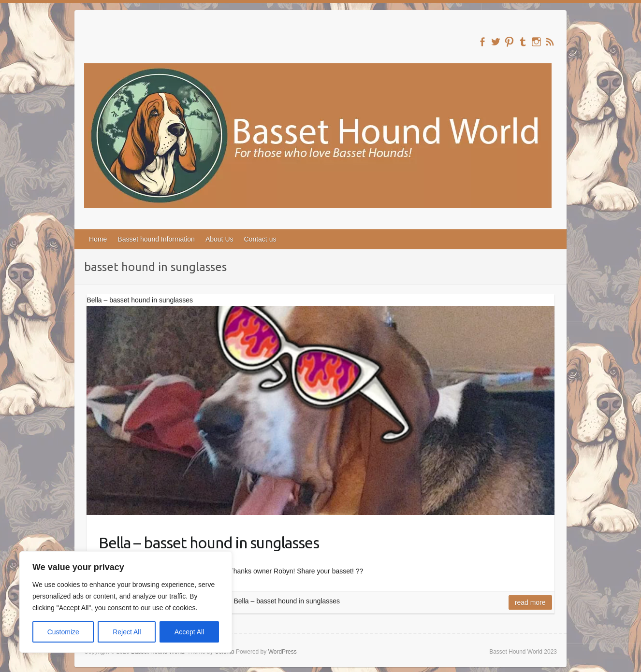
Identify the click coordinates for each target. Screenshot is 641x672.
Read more (530, 602)
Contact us (260, 239)
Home (98, 239)
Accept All (189, 632)
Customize (63, 632)
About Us (219, 239)
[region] (126, 602)
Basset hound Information (156, 239)
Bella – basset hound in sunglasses (209, 543)
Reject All (127, 632)
